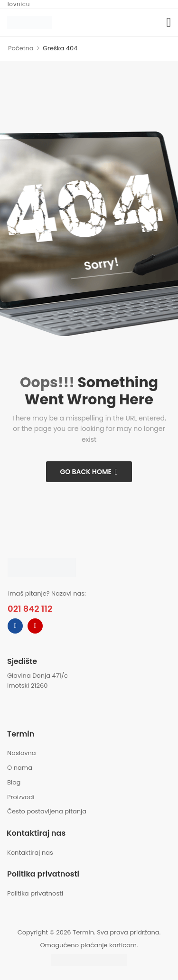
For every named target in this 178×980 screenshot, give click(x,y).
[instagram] (35, 626)
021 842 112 (30, 609)
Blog (14, 782)
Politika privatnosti (35, 893)
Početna (21, 48)
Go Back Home (86, 472)
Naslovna (22, 753)
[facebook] (15, 626)
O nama (20, 768)
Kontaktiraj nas (30, 853)
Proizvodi (21, 797)
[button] (169, 23)
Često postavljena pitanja (47, 811)
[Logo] (30, 22)
